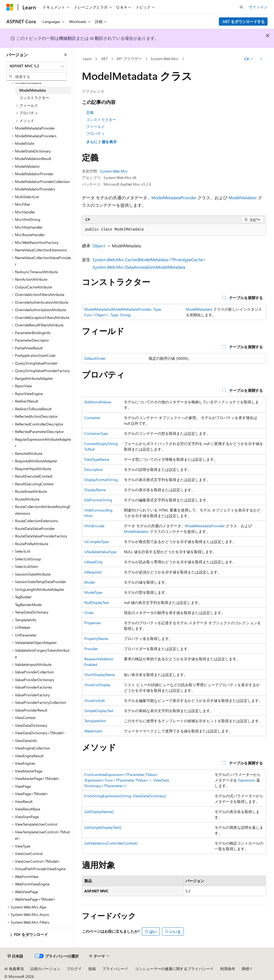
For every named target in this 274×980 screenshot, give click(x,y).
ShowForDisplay (97, 685)
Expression (247, 780)
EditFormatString (98, 500)
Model (90, 582)
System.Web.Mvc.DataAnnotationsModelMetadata (139, 267)
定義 (90, 112)
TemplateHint (95, 721)
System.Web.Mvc (165, 59)
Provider (91, 649)
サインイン (258, 7)
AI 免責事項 (14, 969)
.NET (104, 59)
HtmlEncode (94, 526)
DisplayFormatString (101, 480)
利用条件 (228, 969)
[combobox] (37, 66)
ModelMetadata (199, 309)
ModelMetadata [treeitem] (33, 90)
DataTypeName (97, 459)
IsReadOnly (94, 562)
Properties (93, 623)
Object (99, 246)
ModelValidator (243, 198)
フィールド (96, 126)
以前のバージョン (45, 969)
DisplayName (95, 490)
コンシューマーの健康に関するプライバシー (172, 969)
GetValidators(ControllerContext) (111, 843)
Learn (87, 59)
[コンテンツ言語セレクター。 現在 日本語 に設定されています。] (15, 956)
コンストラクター (101, 120)
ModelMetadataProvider (174, 198)
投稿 (92, 969)
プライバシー (113, 969)
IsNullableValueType (100, 552)
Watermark (93, 731)
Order (89, 613)
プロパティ (96, 133)
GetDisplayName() (99, 812)
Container (92, 418)
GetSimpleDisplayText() (103, 827)
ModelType (93, 592)
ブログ (72, 969)
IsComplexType (96, 542)
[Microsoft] (10, 7)
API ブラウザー (129, 59)
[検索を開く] (241, 7)
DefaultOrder (95, 358)
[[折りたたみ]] (66, 55)
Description (94, 469)
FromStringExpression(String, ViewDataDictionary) (125, 796)
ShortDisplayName (100, 675)
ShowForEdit (95, 700)
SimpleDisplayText (99, 711)
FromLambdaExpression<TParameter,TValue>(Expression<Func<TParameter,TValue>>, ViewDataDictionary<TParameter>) (127, 780)
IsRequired (93, 572)
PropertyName (96, 639)
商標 (245, 969)
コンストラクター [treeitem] (34, 98)
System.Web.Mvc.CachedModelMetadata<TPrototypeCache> (149, 259)
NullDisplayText (97, 602)
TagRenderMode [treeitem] (28, 605)
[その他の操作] (261, 59)
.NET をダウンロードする (243, 22)
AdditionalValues (98, 402)
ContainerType (96, 433)
